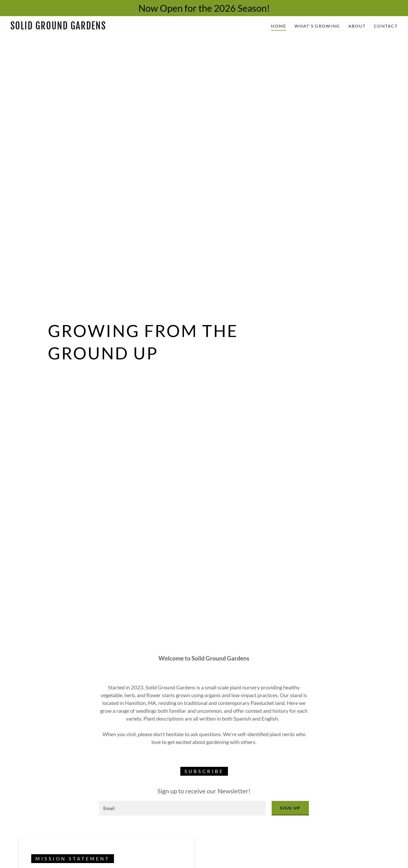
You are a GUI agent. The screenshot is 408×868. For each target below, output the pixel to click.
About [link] (357, 26)
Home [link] (279, 26)
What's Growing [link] (317, 26)
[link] (64, 28)
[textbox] (182, 808)
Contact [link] (386, 26)
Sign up (290, 808)
